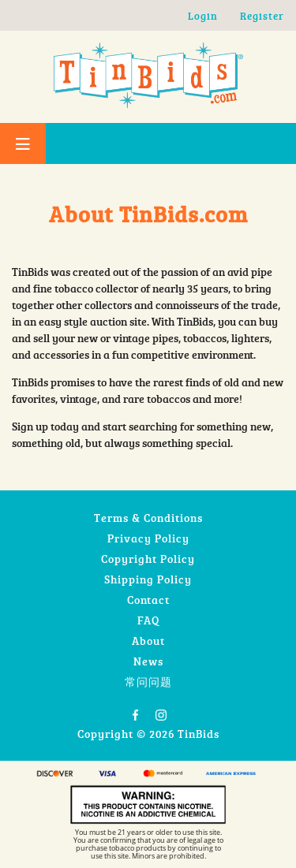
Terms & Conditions (148, 518)
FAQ (148, 620)
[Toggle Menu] (23, 143)
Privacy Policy (148, 538)
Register (262, 16)
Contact (148, 600)
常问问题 (148, 682)
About (148, 641)
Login (203, 16)
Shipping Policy (148, 579)
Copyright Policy (148, 559)
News (148, 661)
